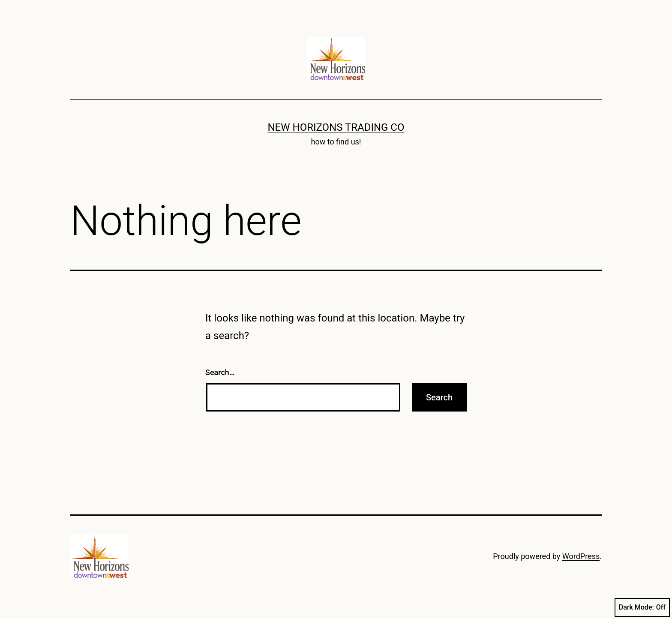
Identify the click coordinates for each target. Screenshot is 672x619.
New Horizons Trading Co (336, 127)
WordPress (581, 556)
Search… (220, 372)
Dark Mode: (642, 607)
